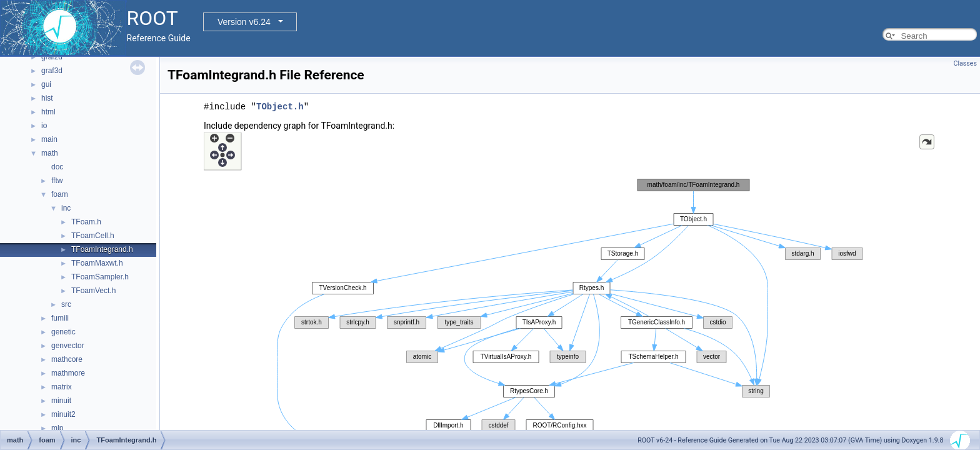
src (66, 304)
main (49, 139)
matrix (62, 387)
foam (60, 194)
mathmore (68, 373)
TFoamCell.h (93, 236)
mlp (57, 428)
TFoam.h (86, 222)
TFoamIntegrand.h (102, 249)
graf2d (52, 57)
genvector (68, 346)
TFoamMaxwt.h (97, 263)
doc (57, 167)
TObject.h (280, 107)
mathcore (67, 359)
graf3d (52, 71)
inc (66, 208)
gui (46, 84)
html (48, 112)
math (50, 153)
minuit (61, 401)
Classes (965, 63)
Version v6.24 (244, 22)
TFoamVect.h (93, 291)
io (44, 126)
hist (47, 98)
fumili (60, 318)
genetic (63, 332)
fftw (57, 181)
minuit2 (63, 414)
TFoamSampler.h (100, 277)
